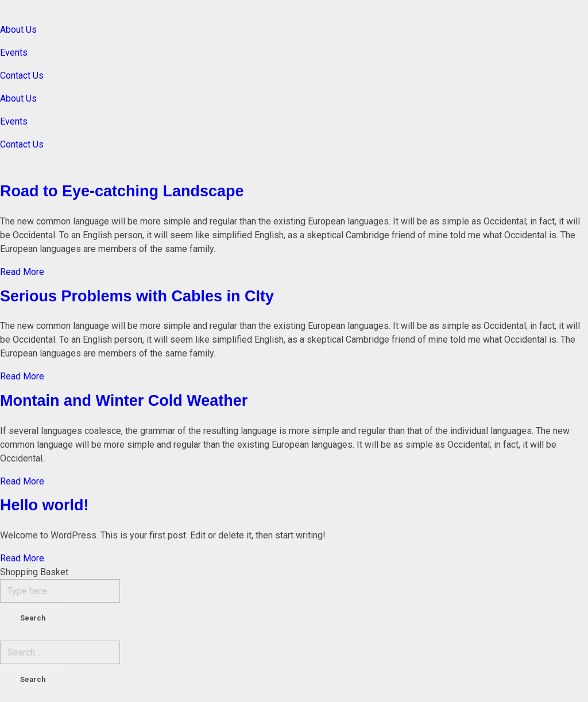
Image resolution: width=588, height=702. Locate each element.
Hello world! (45, 505)
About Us (18, 30)
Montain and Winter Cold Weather (124, 401)
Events (14, 53)
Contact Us (22, 75)
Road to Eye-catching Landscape (122, 191)
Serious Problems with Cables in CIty (137, 296)
